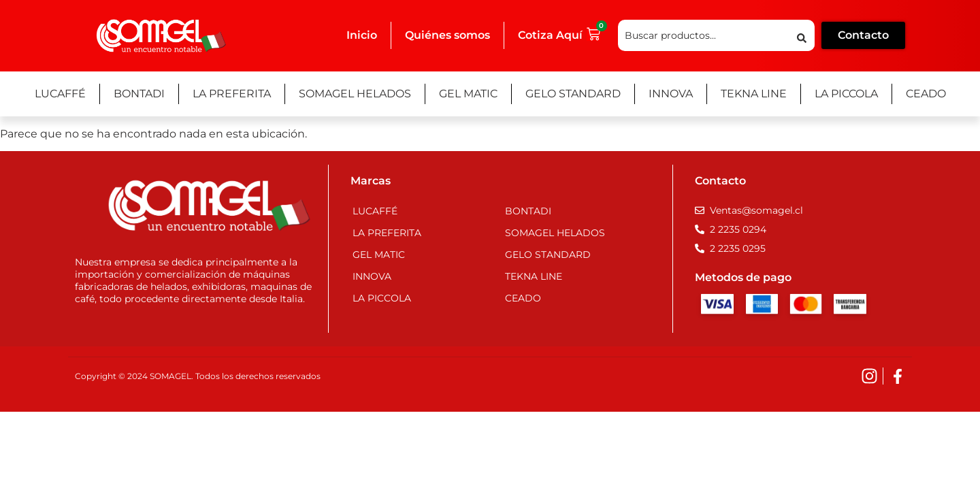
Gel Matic (468, 94)
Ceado (926, 94)
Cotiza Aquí (550, 35)
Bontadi (139, 94)
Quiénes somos (447, 35)
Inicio (362, 35)
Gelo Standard (573, 94)
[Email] (749, 210)
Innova (671, 94)
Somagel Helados (355, 94)
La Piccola (846, 94)
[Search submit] (802, 36)
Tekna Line (754, 94)
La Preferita (232, 94)
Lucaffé (60, 94)
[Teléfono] (731, 229)
